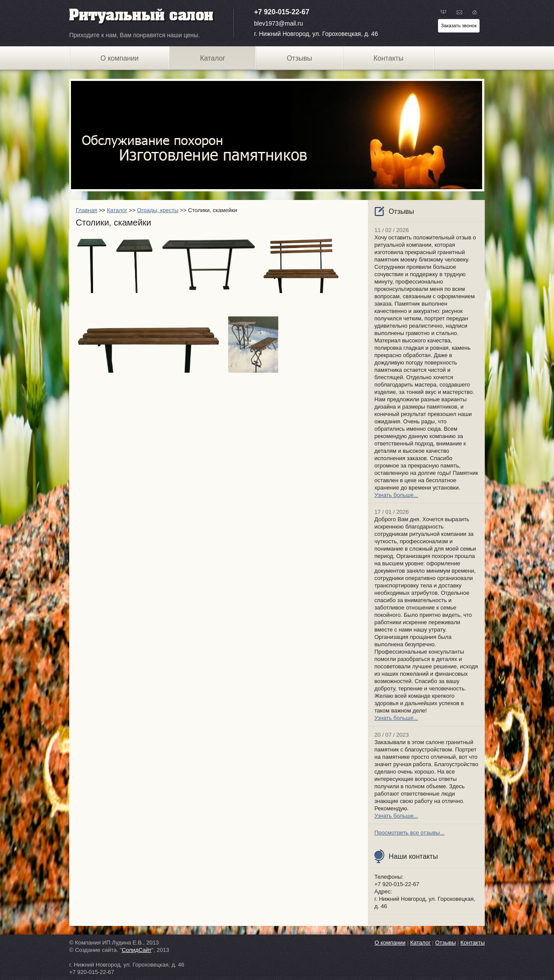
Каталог (117, 210)
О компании (119, 58)
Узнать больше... (396, 495)
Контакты (388, 58)
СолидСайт (137, 950)
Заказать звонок (459, 26)
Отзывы (299, 58)
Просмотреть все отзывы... (409, 833)
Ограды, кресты (158, 210)
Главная (86, 210)
